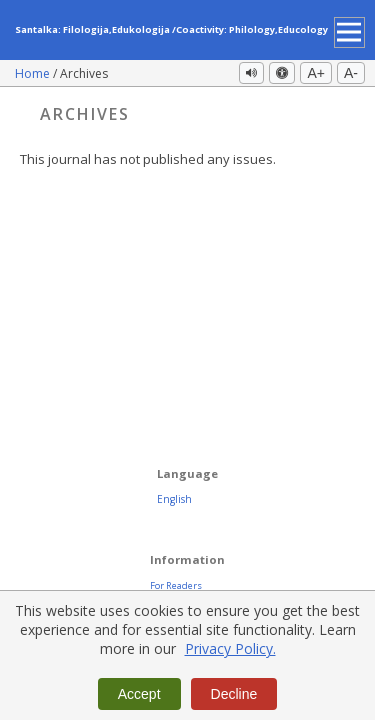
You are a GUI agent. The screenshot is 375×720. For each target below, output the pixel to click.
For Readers (176, 585)
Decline (234, 694)
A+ (316, 73)
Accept (139, 694)
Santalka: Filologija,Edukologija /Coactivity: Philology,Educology (171, 29)
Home (34, 73)
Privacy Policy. (230, 648)
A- (351, 73)
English (174, 499)
